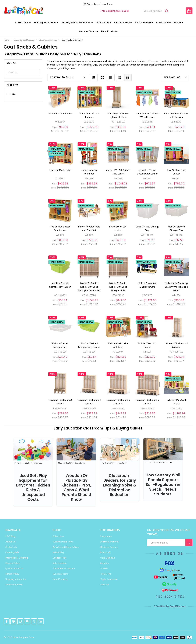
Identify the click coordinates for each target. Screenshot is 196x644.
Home (6, 40)
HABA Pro (106, 574)
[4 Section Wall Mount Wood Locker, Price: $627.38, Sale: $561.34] (147, 97)
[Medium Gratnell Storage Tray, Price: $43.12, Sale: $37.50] (176, 211)
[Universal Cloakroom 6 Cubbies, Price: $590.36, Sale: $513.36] (147, 384)
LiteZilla (104, 569)
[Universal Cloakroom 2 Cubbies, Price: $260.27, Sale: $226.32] (176, 327)
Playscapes (106, 536)
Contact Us (11, 547)
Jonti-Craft (105, 552)
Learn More (107, 4)
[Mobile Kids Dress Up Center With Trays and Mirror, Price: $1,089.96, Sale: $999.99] (176, 267)
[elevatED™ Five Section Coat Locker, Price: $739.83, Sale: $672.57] (147, 154)
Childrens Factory (109, 547)
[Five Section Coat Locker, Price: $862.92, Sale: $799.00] (176, 154)
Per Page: (170, 77)
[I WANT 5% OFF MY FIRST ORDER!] (189, 543)
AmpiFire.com (178, 606)
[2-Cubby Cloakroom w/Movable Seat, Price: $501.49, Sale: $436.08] (118, 97)
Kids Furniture (143, 22)
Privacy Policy (13, 563)
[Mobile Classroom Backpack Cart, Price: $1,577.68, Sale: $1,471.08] (147, 267)
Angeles (104, 563)
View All (104, 585)
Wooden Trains (87, 31)
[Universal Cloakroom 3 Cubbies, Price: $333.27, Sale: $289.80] (60, 384)
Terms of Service (14, 585)
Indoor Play (102, 22)
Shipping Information (16, 579)
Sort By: (55, 77)
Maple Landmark (108, 579)
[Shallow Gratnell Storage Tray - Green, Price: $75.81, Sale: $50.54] (89, 327)
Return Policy (12, 574)
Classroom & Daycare (168, 22)
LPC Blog (10, 536)
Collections (22, 22)
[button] (11, 94)
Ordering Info (12, 552)
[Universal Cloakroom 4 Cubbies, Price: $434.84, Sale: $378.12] (89, 384)
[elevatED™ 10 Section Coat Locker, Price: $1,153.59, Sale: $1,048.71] (118, 154)
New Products (109, 31)
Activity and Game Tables (76, 22)
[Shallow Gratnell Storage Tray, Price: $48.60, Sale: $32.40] (60, 327)
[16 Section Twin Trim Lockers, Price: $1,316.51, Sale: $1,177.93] (89, 97)
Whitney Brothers (109, 542)
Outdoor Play (122, 22)
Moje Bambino (107, 558)
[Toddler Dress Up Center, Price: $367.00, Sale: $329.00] (147, 327)
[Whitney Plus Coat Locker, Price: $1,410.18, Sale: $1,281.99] (176, 384)
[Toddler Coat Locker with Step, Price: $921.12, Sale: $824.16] (118, 327)
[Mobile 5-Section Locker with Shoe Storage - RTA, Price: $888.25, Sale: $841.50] (118, 267)
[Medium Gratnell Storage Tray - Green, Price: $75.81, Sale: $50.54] (60, 267)
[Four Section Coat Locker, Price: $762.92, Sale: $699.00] (118, 211)
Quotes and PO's (14, 569)
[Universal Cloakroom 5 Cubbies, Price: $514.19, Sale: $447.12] (118, 384)
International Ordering (17, 558)
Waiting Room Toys (45, 22)
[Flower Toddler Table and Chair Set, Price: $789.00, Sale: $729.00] (89, 211)
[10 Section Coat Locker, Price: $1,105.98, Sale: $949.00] (60, 97)
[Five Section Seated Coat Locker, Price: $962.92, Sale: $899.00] (60, 211)
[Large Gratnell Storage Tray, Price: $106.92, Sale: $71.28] (147, 211)
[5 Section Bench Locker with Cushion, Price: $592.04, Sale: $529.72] (176, 97)
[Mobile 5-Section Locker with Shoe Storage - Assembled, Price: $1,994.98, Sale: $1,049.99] (89, 267)
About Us (10, 542)
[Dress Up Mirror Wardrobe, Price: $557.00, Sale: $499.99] (89, 154)
